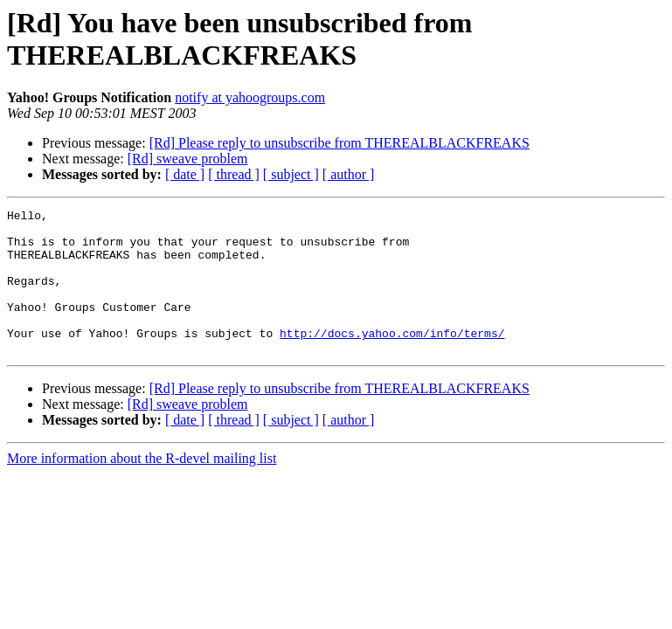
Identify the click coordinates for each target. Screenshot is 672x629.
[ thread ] (234, 174)
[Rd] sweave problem (188, 159)
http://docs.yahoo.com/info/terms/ (392, 359)
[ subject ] (291, 174)
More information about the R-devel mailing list (142, 487)
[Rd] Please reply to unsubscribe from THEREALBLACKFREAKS (339, 143)
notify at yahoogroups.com (250, 97)
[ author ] (349, 174)
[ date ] (185, 174)
